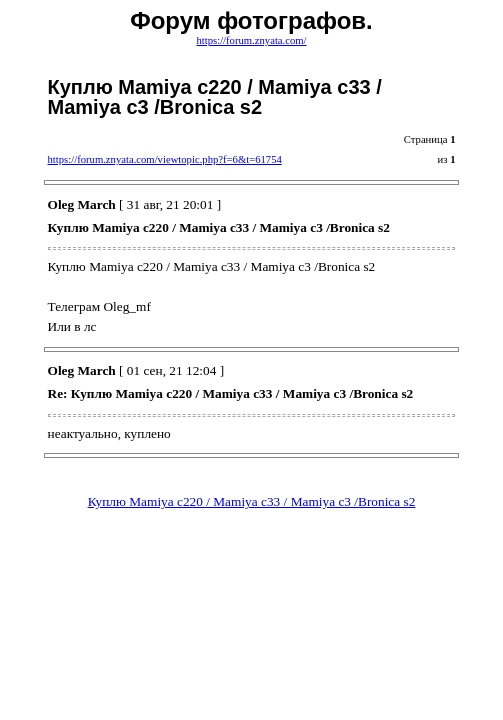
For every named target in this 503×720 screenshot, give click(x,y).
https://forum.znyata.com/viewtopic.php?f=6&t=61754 (165, 159)
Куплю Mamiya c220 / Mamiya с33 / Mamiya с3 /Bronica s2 (252, 501)
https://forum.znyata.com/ (251, 40)
